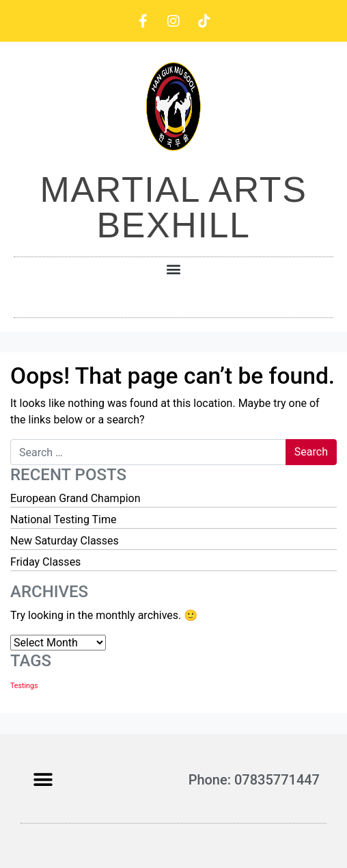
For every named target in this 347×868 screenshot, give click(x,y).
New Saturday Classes (65, 541)
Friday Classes (45, 562)
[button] (174, 268)
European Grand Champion (75, 498)
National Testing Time (64, 520)
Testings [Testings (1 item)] (24, 686)
